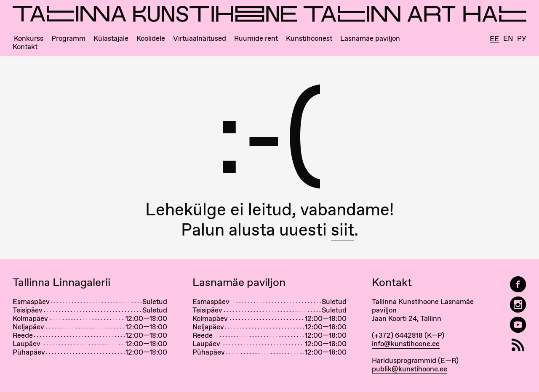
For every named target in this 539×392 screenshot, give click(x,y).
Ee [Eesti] (494, 39)
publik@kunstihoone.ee (410, 369)
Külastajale (111, 38)
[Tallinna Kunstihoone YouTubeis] (518, 325)
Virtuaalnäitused (200, 38)
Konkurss (29, 38)
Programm (68, 38)
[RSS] (518, 345)
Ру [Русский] (522, 38)
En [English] (508, 38)
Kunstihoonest (309, 38)
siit (343, 229)
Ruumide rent (256, 38)
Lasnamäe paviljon (370, 38)
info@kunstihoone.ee (406, 344)
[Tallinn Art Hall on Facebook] (518, 285)
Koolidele (151, 38)
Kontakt (25, 47)
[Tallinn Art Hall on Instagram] (518, 305)
